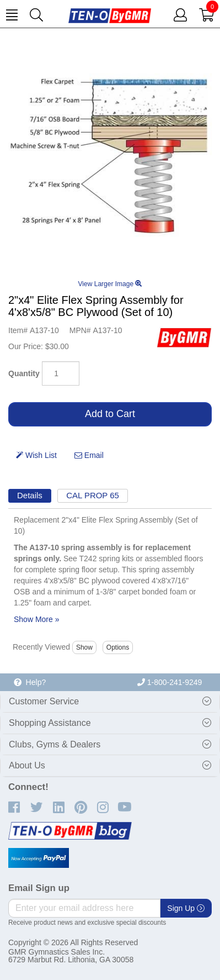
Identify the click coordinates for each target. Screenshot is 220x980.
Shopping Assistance (50, 723)
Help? (30, 682)
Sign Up (186, 908)
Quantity (24, 373)
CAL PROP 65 (93, 495)
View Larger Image (110, 284)
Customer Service (44, 701)
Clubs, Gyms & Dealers (55, 744)
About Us (27, 765)
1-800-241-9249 (170, 682)
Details (30, 495)
